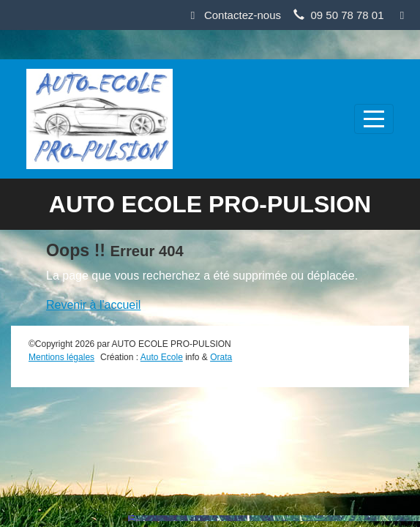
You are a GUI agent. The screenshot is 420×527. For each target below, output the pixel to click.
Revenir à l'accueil (93, 305)
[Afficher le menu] (374, 119)
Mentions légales (61, 357)
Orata (221, 357)
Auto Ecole (162, 357)
